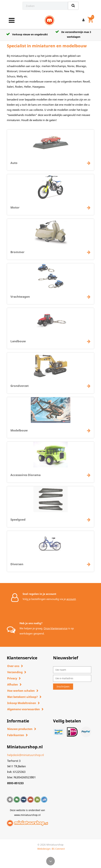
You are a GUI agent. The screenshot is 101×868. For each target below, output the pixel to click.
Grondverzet (20, 388)
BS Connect (58, 849)
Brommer (17, 254)
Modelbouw (19, 433)
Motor (15, 210)
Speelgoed (18, 522)
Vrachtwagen (20, 299)
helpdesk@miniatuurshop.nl (26, 755)
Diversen (17, 566)
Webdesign (44, 849)
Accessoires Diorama (26, 477)
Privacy (12, 678)
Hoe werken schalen (21, 691)
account (71, 599)
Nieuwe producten (20, 729)
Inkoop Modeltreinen (22, 703)
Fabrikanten (16, 735)
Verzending (15, 672)
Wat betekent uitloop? (23, 697)
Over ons (13, 666)
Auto (14, 165)
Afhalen (13, 685)
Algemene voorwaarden (24, 709)
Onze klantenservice (56, 628)
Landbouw (18, 343)
